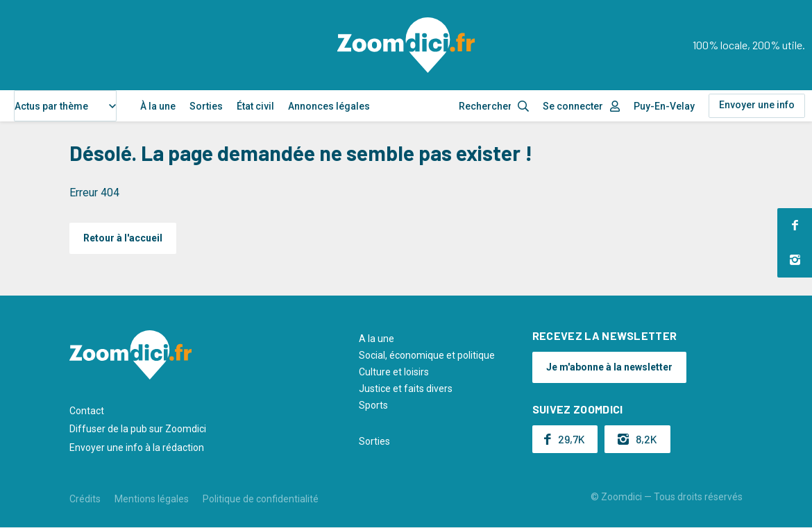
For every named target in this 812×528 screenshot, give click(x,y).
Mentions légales (152, 499)
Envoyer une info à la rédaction (137, 448)
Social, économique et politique (427, 355)
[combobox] (65, 106)
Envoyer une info (757, 105)
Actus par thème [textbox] (51, 106)
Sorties (206, 106)
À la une (158, 106)
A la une (377, 339)
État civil (255, 106)
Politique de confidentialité (261, 499)
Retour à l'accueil (123, 238)
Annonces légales (329, 106)
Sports (373, 405)
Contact (87, 411)
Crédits (85, 499)
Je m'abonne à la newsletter (609, 367)
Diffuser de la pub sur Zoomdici (138, 429)
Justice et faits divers (406, 389)
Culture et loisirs (394, 372)
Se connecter (573, 106)
